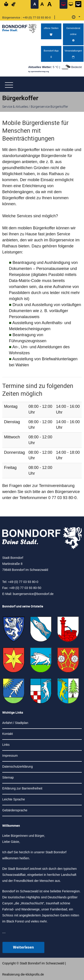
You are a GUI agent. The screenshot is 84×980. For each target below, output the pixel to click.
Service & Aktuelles (15, 107)
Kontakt (8, 734)
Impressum (10, 756)
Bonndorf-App (51, 54)
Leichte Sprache (14, 799)
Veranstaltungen (73, 54)
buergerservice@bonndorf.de (33, 594)
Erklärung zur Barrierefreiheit (22, 788)
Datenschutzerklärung (17, 767)
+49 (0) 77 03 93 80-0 (37, 18)
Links (6, 745)
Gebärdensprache (15, 810)
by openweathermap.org (39, 71)
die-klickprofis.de (32, 974)
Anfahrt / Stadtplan (15, 723)
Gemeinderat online (73, 34)
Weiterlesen (23, 947)
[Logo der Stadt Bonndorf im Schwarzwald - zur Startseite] (21, 27)
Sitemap (8, 777)
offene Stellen (51, 31)
